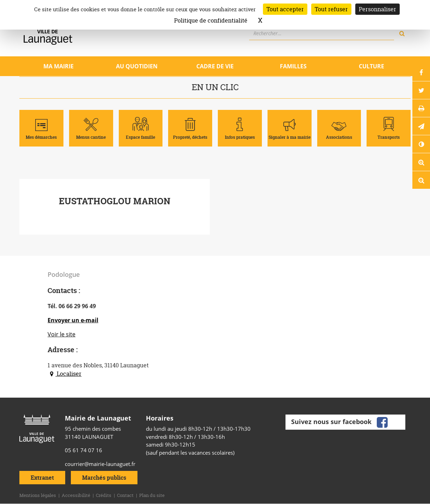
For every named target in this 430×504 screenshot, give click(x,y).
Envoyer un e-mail (73, 320)
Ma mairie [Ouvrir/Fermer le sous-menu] (59, 66)
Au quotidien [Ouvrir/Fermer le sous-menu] (137, 66)
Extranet (42, 478)
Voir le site (62, 334)
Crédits (104, 495)
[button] (421, 126)
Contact (125, 495)
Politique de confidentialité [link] (211, 20)
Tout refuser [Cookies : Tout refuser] (331, 9)
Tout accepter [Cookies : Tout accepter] (285, 9)
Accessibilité (76, 495)
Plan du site (152, 495)
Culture (371, 66)
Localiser (64, 374)
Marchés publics (104, 478)
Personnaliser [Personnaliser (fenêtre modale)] (377, 9)
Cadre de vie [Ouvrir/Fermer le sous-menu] (215, 66)
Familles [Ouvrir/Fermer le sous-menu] (293, 66)
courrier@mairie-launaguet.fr (100, 464)
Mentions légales (38, 495)
